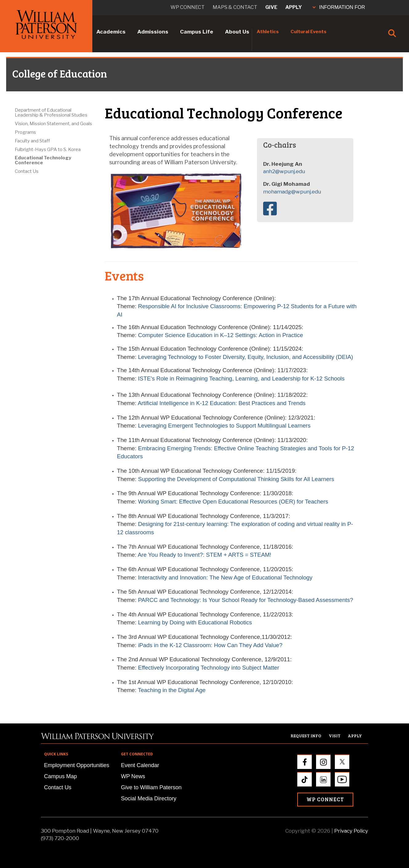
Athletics (268, 32)
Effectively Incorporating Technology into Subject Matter (209, 668)
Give (271, 7)
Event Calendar (140, 765)
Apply (294, 7)
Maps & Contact (235, 7)
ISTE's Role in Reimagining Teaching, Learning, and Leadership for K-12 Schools (241, 378)
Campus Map (60, 776)
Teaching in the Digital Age (172, 690)
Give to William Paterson (151, 787)
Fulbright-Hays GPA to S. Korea (48, 149)
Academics (111, 32)
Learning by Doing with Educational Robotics (195, 622)
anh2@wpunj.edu (284, 171)
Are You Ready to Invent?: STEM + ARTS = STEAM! (204, 555)
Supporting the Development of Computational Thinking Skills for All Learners (236, 479)
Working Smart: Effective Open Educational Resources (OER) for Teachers (233, 502)
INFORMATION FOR (339, 7)
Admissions (153, 32)
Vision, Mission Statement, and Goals (53, 124)
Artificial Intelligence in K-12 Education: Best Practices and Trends (221, 403)
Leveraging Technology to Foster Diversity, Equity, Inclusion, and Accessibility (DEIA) (245, 357)
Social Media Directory (149, 798)
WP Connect (325, 799)
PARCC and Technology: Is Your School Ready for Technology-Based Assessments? (245, 600)
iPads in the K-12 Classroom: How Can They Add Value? (210, 645)
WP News (133, 776)
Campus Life (197, 32)
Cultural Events (309, 32)
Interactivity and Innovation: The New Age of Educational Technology (225, 577)
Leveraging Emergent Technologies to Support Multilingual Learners (224, 426)
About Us (237, 32)
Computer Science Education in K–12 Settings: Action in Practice (220, 335)
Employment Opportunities (77, 765)
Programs (25, 132)
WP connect (188, 7)
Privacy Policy (351, 831)
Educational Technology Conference (43, 160)
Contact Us (27, 171)
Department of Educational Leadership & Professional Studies (51, 113)
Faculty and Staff (32, 141)
